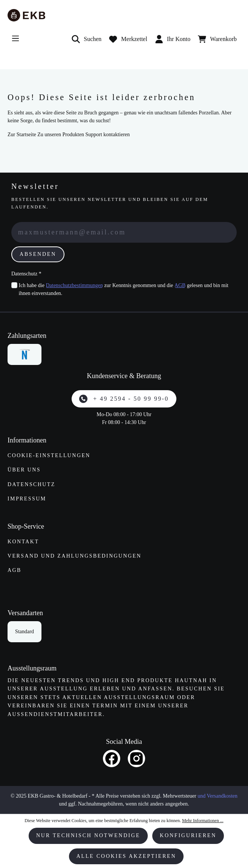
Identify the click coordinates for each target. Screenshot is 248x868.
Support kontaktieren (107, 135)
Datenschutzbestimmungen (74, 285)
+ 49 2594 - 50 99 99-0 (124, 399)
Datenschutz (31, 484)
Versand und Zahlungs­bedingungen (74, 556)
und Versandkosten (217, 796)
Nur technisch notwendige (88, 835)
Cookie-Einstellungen (49, 455)
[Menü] (15, 38)
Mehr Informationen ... (203, 821)
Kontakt (23, 542)
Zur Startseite (22, 135)
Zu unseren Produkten (61, 135)
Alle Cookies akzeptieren (126, 856)
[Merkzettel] (128, 39)
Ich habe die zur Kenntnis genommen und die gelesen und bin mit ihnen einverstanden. (124, 289)
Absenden (38, 254)
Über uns (24, 470)
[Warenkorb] (217, 39)
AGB (180, 285)
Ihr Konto (173, 39)
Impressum (27, 499)
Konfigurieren (188, 835)
